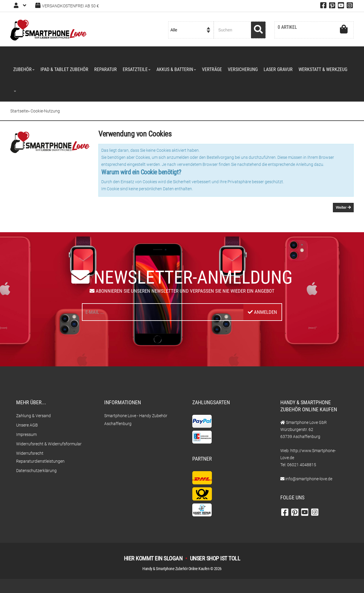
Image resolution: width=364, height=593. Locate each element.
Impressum (26, 434)
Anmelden (262, 312)
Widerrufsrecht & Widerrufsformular (49, 444)
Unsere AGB (27, 425)
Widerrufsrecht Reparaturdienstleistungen (40, 457)
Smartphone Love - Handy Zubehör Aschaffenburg (136, 420)
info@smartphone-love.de (309, 479)
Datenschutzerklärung (36, 471)
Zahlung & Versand (33, 416)
